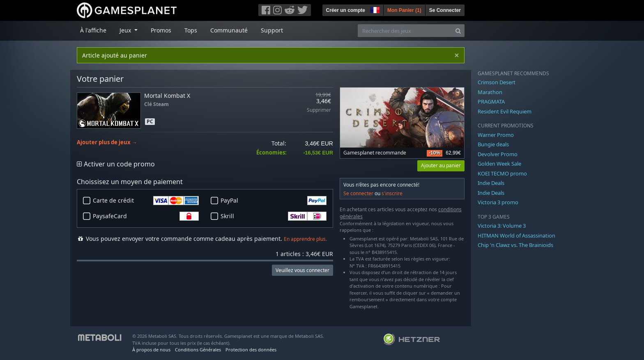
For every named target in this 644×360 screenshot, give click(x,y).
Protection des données (251, 350)
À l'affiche (93, 30)
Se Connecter (445, 10)
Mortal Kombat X (167, 96)
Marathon (490, 92)
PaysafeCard (146, 216)
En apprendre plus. (305, 239)
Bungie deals (493, 144)
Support (272, 30)
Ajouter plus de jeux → (107, 142)
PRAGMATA (491, 102)
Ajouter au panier (441, 165)
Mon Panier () (404, 10)
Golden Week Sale (499, 164)
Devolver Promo (498, 154)
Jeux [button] (126, 30)
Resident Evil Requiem (505, 111)
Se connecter (358, 193)
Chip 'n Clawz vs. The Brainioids (515, 245)
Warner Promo (496, 135)
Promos (161, 30)
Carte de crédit (146, 201)
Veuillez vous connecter (302, 270)
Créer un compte (346, 10)
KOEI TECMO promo (502, 173)
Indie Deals (491, 183)
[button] (374, 9)
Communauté (229, 30)
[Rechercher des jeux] (405, 31)
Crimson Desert (497, 82)
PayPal (274, 201)
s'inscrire (392, 193)
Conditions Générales (198, 350)
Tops (191, 30)
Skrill (274, 216)
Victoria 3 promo (498, 202)
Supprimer (319, 110)
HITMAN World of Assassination (516, 235)
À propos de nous (151, 350)
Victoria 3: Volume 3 (502, 226)
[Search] (458, 31)
